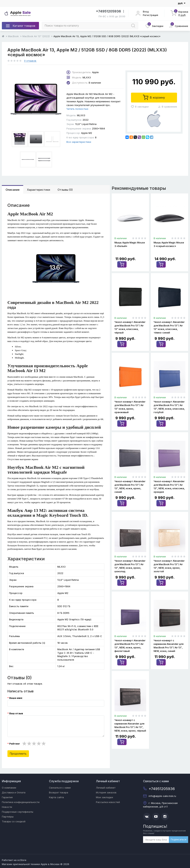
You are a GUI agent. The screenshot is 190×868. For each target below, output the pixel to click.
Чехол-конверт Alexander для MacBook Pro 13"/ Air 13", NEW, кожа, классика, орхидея (169, 486)
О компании (9, 788)
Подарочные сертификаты (18, 812)
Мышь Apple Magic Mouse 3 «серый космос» (169, 244)
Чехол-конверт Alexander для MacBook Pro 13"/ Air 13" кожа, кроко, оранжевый (130, 407)
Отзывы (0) (65, 190)
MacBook (13, 36)
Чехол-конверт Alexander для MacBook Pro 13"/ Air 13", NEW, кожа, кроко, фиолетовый (130, 645)
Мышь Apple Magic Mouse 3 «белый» (130, 244)
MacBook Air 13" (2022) (36, 36)
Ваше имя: (16, 698)
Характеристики (39, 190)
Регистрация (150, 15)
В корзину (154, 97)
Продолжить (18, 754)
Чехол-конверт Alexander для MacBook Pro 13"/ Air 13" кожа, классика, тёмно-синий (169, 327)
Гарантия (7, 797)
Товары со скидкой (14, 821)
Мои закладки (104, 797)
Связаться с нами (60, 788)
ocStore (22, 860)
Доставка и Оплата (14, 792)
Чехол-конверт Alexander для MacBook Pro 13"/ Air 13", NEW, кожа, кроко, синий (130, 486)
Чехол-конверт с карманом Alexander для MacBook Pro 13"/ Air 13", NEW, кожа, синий (169, 645)
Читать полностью (77, 109)
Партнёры (8, 817)
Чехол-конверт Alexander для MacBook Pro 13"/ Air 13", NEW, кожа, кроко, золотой (169, 566)
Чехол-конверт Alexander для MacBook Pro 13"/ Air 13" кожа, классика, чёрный (130, 327)
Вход (146, 12)
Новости (7, 807)
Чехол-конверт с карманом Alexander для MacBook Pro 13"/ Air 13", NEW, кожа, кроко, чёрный (130, 725)
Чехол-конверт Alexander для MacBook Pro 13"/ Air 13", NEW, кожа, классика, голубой (169, 407)
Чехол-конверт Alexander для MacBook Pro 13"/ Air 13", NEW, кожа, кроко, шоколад (130, 566)
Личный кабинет (106, 788)
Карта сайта (56, 797)
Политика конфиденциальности (21, 802)
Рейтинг (15, 744)
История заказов (106, 792)
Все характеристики (79, 142)
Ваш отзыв (16, 713)
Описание (13, 190)
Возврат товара (59, 792)
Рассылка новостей (108, 802)
